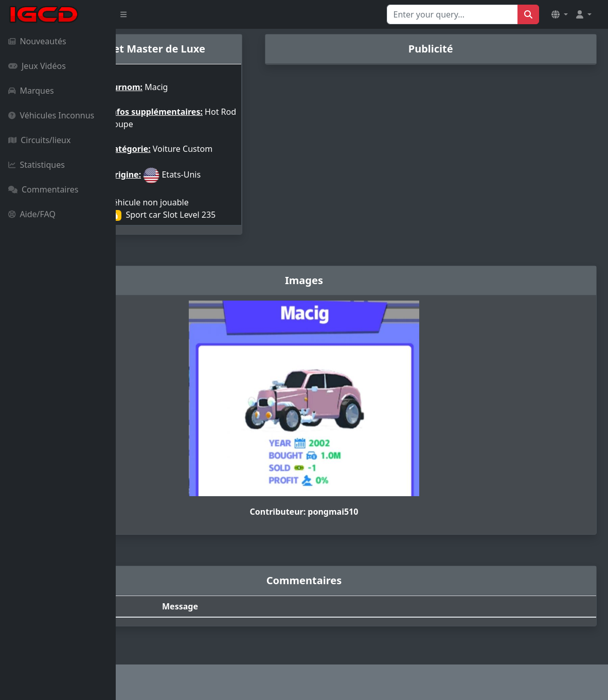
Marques (31, 91)
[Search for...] (452, 14)
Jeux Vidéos (37, 66)
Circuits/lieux (39, 140)
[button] (560, 14)
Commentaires (43, 189)
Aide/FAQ (32, 214)
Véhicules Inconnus (51, 115)
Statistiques (37, 165)
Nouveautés (37, 41)
